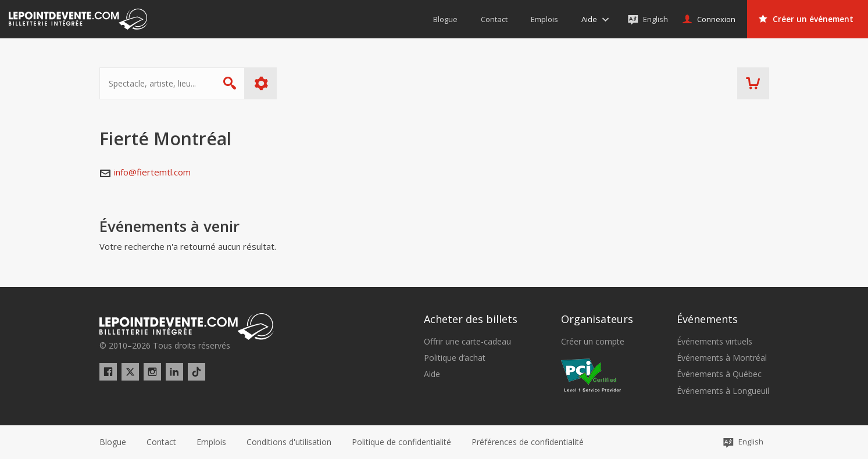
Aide (432, 374)
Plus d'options (261, 83)
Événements (707, 319)
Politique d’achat (455, 358)
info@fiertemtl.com (152, 172)
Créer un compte (593, 342)
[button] (528, 442)
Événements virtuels (715, 342)
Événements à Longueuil (723, 391)
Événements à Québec (719, 374)
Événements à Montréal (722, 358)
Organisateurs (597, 319)
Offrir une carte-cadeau (467, 342)
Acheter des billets (471, 319)
